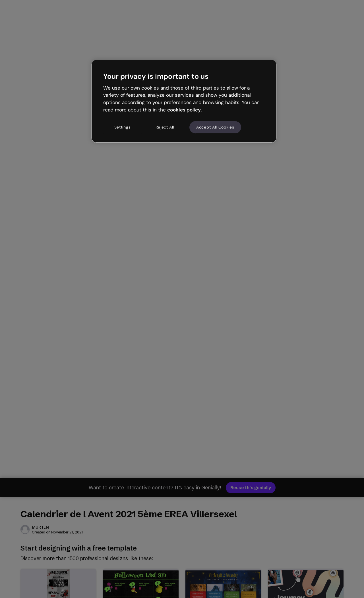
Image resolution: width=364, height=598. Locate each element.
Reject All (165, 127)
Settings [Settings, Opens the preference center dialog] (123, 127)
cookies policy (184, 110)
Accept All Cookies (215, 127)
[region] (184, 101)
